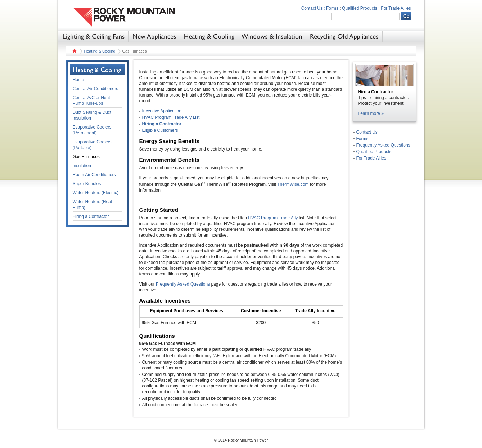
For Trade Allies (396, 8)
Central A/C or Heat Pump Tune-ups (91, 100)
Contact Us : (313, 8)
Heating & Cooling (100, 51)
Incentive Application (162, 111)
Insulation (82, 166)
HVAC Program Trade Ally (273, 218)
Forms (332, 8)
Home (74, 51)
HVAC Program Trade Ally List (171, 117)
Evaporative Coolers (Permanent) (92, 130)
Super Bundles (87, 184)
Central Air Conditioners (96, 89)
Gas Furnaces (86, 157)
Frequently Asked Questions (183, 284)
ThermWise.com (293, 184)
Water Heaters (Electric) (96, 193)
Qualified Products (360, 8)
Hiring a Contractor (162, 124)
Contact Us (367, 132)
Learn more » (371, 113)
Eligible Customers (160, 130)
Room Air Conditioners (94, 175)
